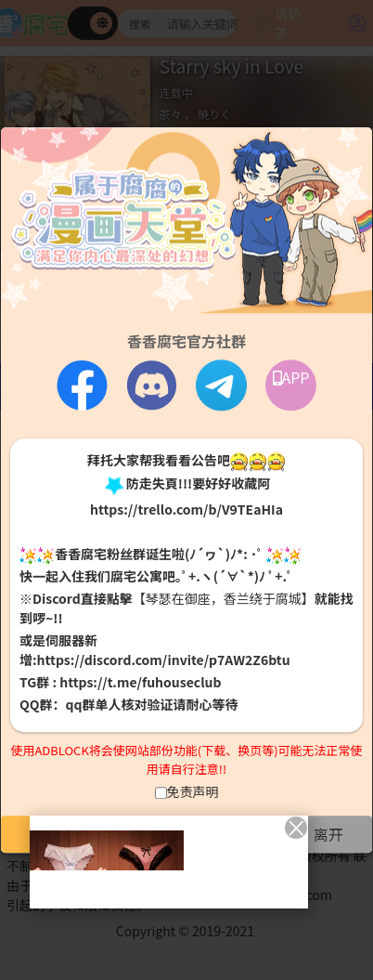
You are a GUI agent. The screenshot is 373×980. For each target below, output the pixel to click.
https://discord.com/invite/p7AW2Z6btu (164, 660)
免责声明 (193, 791)
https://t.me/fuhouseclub (140, 683)
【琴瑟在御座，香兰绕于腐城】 (224, 599)
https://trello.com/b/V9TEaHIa (186, 509)
